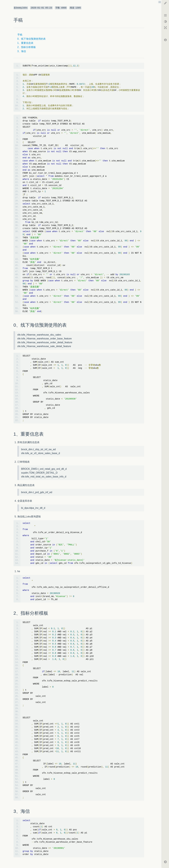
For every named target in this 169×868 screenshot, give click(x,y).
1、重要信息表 (25, 43)
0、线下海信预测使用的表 (32, 39)
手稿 (20, 35)
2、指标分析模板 (27, 47)
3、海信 (22, 51)
